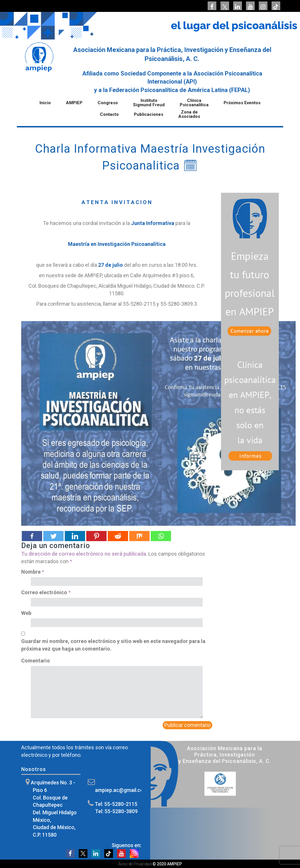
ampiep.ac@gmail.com (121, 790)
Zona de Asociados (189, 115)
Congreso (108, 103)
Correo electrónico (46, 592)
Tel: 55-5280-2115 (116, 804)
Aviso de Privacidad (135, 864)
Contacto (109, 115)
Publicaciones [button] (149, 115)
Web (26, 613)
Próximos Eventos (242, 103)
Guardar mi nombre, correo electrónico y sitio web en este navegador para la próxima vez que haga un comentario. (113, 645)
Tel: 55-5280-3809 (116, 811)
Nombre (33, 572)
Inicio (45, 103)
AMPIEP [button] (74, 103)
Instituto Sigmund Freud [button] (149, 103)
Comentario (36, 661)
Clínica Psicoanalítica (194, 103)
